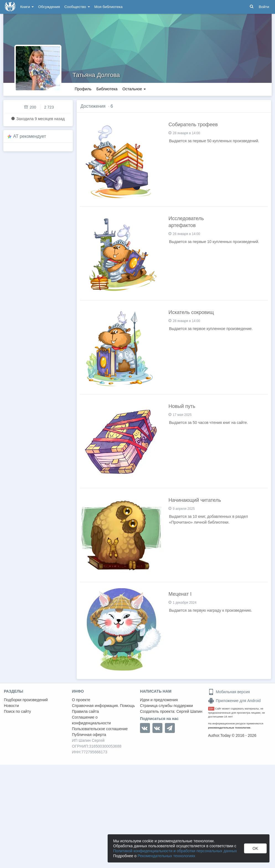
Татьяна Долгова (96, 75)
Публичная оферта (89, 735)
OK (255, 848)
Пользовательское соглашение (100, 729)
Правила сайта (85, 711)
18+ (211, 709)
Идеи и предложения (159, 700)
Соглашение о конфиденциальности (91, 720)
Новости (11, 706)
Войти (264, 7)
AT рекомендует (30, 136)
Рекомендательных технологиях (166, 856)
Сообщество (77, 7)
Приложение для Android (234, 701)
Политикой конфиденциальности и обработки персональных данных (175, 851)
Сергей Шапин (189, 711)
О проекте (81, 700)
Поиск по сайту (17, 711)
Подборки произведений (26, 700)
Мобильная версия (229, 692)
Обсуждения (49, 7)
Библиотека (107, 89)
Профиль (83, 89)
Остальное (134, 89)
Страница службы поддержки (166, 706)
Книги (27, 7)
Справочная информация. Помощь (103, 706)
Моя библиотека (108, 7)
